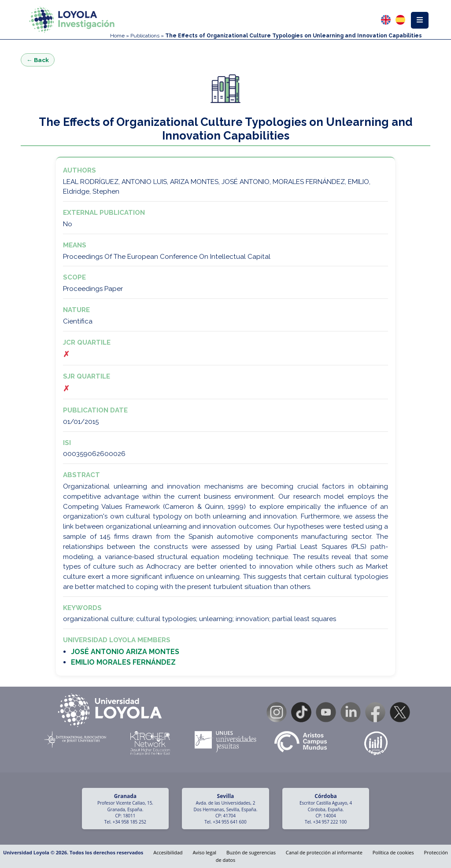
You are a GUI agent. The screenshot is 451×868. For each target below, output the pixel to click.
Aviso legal (204, 852)
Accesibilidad (168, 852)
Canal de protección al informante (324, 852)
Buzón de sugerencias (251, 852)
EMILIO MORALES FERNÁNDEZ (123, 662)
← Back (38, 60)
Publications (145, 36)
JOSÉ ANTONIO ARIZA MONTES (125, 652)
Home (117, 36)
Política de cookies (393, 852)
